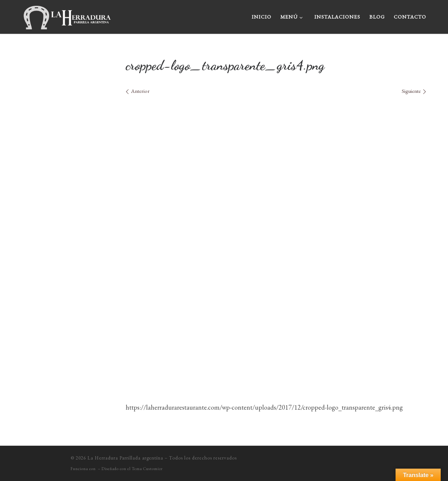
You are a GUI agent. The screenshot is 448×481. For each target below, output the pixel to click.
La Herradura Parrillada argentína (125, 458)
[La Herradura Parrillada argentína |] (67, 15)
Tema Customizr (147, 469)
